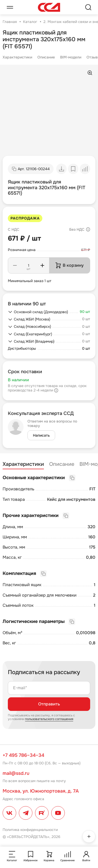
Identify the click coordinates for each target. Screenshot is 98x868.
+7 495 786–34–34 (23, 755)
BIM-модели (71, 57)
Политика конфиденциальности (30, 830)
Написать (41, 435)
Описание (46, 57)
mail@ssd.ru (16, 773)
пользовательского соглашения (49, 719)
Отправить (49, 704)
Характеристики (17, 57)
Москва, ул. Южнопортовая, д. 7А (41, 791)
